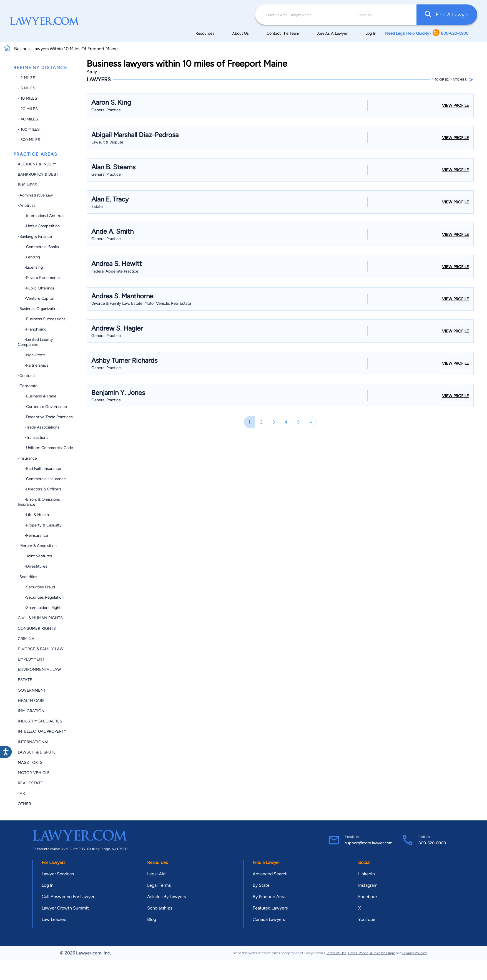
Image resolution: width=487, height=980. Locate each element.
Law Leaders (54, 919)
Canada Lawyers (269, 919)
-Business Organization (38, 309)
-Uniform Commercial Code (45, 448)
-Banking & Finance (35, 236)
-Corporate (28, 386)
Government (32, 690)
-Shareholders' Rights (40, 608)
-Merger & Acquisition (37, 546)
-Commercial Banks (38, 247)
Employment (31, 659)
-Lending (29, 257)
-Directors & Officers (40, 489)
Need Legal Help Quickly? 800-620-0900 (427, 33)
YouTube (367, 919)
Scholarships (160, 908)
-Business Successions (42, 319)
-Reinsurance (33, 535)
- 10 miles (27, 98)
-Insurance (27, 458)
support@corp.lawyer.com (369, 843)
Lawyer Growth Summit (65, 908)
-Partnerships (33, 365)
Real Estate (30, 783)
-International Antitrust (41, 216)
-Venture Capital (36, 298)
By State (261, 885)
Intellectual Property (42, 731)
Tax (21, 793)
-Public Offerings (36, 288)
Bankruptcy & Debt (38, 174)
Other (24, 804)
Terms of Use (336, 953)
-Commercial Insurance (42, 479)
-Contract (26, 376)
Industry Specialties (40, 721)
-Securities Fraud (36, 587)
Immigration (31, 711)
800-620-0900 (432, 843)
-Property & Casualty (40, 525)
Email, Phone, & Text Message (372, 953)
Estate (25, 680)
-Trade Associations (39, 427)
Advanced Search (270, 874)
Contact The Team (283, 33)
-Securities (27, 577)
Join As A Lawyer (332, 33)
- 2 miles (27, 78)
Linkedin (366, 874)
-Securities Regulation (41, 597)
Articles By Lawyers (166, 897)
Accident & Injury (37, 164)
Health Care (31, 701)
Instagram (368, 885)
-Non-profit (31, 355)
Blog (152, 919)
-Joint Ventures (35, 556)
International (33, 742)
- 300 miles (29, 140)
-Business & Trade (37, 396)
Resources (205, 33)
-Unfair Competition (39, 226)
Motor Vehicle (34, 773)
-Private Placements (39, 278)
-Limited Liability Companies (35, 342)
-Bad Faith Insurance (39, 468)
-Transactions (33, 437)
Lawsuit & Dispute (37, 752)
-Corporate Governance (42, 407)
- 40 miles (28, 119)
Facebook (368, 897)
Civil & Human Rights (40, 618)
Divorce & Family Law (41, 649)
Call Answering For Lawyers (69, 897)
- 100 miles (29, 129)
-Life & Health (33, 515)
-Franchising (32, 329)
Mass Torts (30, 762)
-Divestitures (32, 566)
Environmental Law (39, 669)
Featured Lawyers (270, 908)
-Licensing (30, 267)
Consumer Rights (37, 628)
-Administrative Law (35, 195)
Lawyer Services (58, 874)
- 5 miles (27, 88)
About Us (240, 33)
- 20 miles (28, 109)
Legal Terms (159, 885)
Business (27, 185)
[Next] (311, 422)
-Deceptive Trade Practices (45, 417)
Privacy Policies (415, 953)
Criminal (27, 639)
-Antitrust (26, 205)
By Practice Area (269, 897)
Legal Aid (156, 874)
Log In (371, 33)
